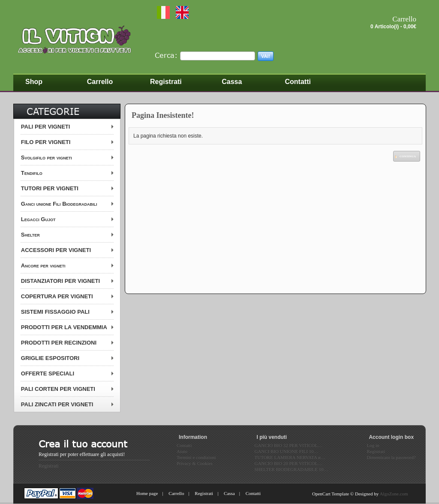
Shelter (30, 235)
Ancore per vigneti (43, 265)
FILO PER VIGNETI (46, 142)
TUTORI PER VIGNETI (50, 188)
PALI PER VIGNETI (46, 127)
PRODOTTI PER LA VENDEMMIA (64, 327)
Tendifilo (32, 173)
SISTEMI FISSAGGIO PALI (55, 312)
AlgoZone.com (394, 494)
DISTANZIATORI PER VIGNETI (60, 281)
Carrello (176, 493)
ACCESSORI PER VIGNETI (56, 250)
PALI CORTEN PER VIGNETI (58, 389)
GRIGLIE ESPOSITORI (50, 358)
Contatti (253, 493)
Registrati (49, 466)
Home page (147, 493)
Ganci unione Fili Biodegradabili (59, 204)
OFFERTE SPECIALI (48, 373)
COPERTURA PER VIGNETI (57, 296)
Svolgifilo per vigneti (47, 157)
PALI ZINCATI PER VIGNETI (57, 404)
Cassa (229, 493)
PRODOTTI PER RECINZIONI (59, 343)
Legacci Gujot (38, 219)
